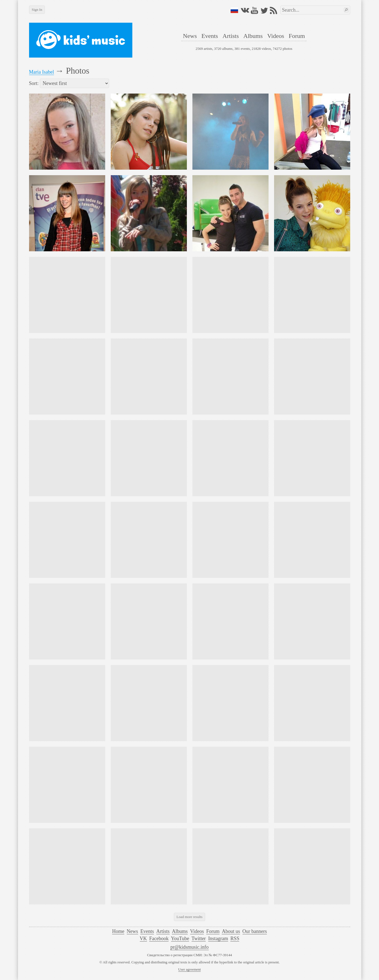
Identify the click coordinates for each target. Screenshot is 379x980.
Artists (231, 36)
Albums (253, 36)
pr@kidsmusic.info (189, 947)
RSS (235, 938)
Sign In (37, 10)
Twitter (199, 938)
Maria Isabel (42, 72)
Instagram (218, 938)
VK (143, 938)
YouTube (180, 938)
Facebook (159, 938)
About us (231, 931)
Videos (276, 36)
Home (118, 931)
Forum (297, 36)
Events (210, 36)
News (190, 36)
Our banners (255, 931)
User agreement (190, 969)
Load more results (190, 917)
